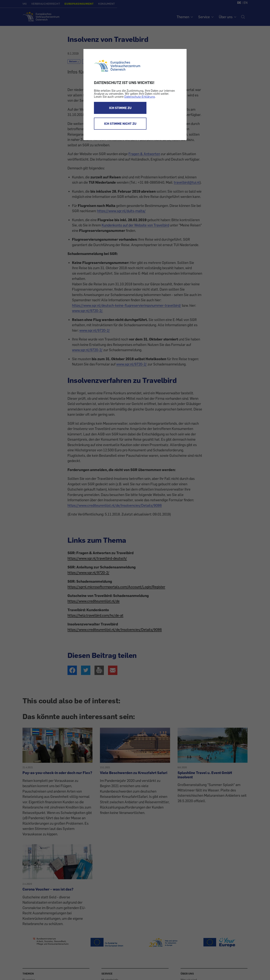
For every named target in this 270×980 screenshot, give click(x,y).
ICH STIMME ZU (120, 108)
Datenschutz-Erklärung (140, 97)
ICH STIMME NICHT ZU (120, 124)
